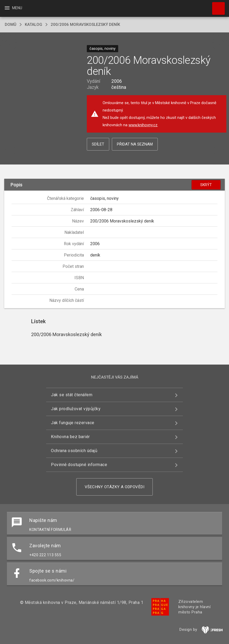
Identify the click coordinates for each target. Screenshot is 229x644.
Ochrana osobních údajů (74, 451)
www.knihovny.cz (143, 125)
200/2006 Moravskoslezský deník (85, 25)
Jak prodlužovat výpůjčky (76, 409)
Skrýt (206, 185)
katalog (34, 25)
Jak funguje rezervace (73, 423)
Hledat (216, 6)
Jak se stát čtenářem (72, 395)
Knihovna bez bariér (70, 437)
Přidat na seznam (135, 144)
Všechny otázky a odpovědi (115, 487)
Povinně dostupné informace (79, 465)
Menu (13, 8)
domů (11, 25)
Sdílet (98, 144)
